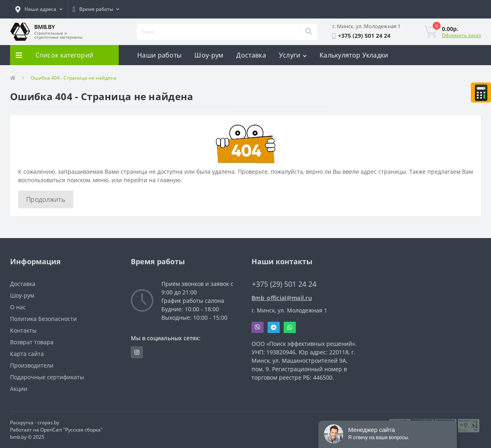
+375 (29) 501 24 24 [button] (284, 284)
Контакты (23, 330)
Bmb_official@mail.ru (282, 298)
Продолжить (46, 199)
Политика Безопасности (43, 319)
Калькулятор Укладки (354, 55)
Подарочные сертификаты (47, 377)
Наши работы (159, 55)
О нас (18, 307)
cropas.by (48, 422)
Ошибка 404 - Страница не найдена (74, 78)
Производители (32, 365)
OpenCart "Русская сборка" (71, 430)
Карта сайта (27, 354)
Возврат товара (32, 342)
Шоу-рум (209, 55)
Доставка (251, 55)
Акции (19, 389)
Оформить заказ (461, 35)
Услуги (293, 55)
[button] (39, 9)
